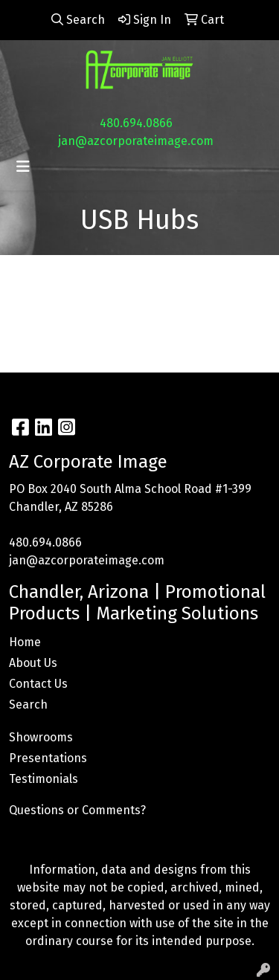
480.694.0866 (136, 123)
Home (25, 642)
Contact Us (38, 684)
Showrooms (41, 737)
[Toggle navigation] (23, 167)
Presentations (48, 758)
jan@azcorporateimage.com (136, 141)
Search (28, 705)
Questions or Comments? (77, 810)
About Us (33, 663)
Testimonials (44, 779)
